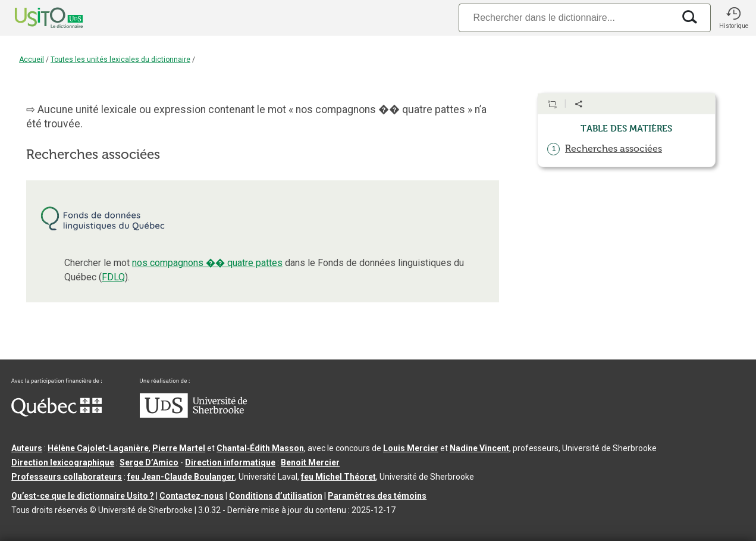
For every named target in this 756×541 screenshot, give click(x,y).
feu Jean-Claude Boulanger (181, 477)
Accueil (32, 60)
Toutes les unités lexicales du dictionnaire (120, 60)
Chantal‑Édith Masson (260, 448)
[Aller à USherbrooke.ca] (193, 415)
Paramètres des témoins (377, 496)
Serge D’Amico (149, 462)
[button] (733, 18)
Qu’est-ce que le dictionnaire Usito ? (83, 496)
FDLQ (113, 277)
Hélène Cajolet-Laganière (98, 448)
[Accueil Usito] (36, 18)
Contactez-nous (192, 496)
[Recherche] (566, 18)
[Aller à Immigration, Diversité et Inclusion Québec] (57, 414)
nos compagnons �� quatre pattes (207, 263)
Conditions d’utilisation (276, 496)
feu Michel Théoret (338, 477)
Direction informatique (230, 462)
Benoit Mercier (310, 462)
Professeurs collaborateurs (67, 477)
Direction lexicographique (63, 462)
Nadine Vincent (479, 448)
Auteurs (27, 448)
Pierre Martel (179, 448)
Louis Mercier (411, 448)
